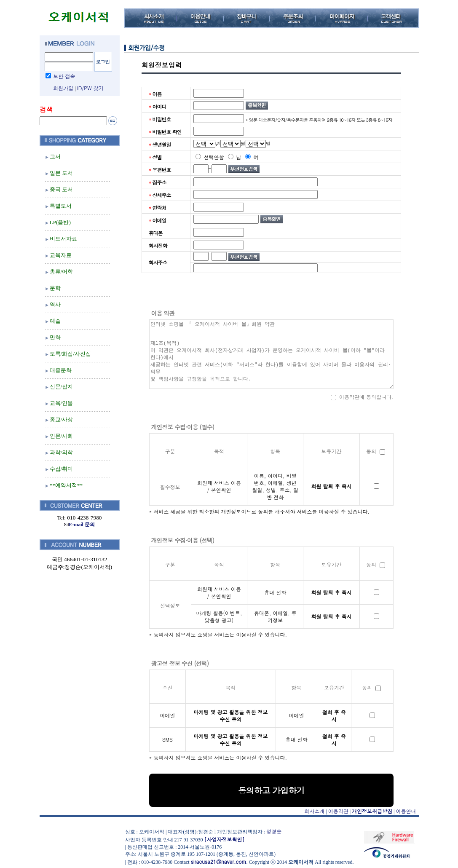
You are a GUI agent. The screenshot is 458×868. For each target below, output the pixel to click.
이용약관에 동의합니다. (362, 397)
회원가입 (63, 88)
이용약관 (338, 811)
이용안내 (406, 811)
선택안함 (210, 157)
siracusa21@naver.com (219, 861)
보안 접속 (64, 76)
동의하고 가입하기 (271, 790)
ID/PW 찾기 (90, 88)
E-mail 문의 (79, 525)
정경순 (274, 831)
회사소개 (314, 811)
